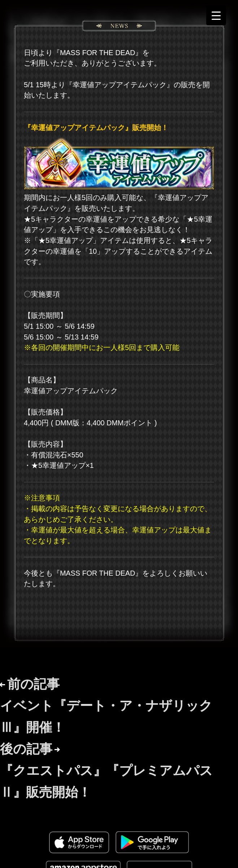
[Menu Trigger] (216, 15)
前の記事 (106, 706)
